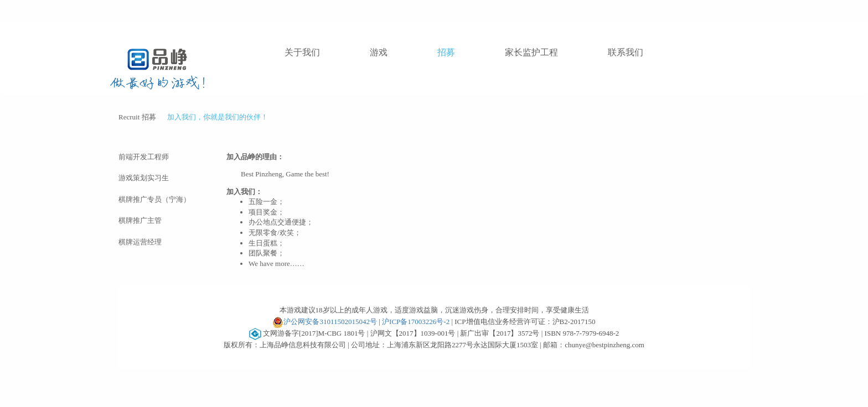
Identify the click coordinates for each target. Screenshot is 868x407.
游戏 (379, 52)
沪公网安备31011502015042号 (325, 322)
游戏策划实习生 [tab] (144, 178)
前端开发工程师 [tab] (144, 157)
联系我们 (626, 52)
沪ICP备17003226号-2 (416, 322)
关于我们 (302, 52)
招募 (446, 52)
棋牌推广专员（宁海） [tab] (154, 199)
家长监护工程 (531, 52)
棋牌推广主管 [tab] (140, 220)
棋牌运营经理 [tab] (140, 242)
